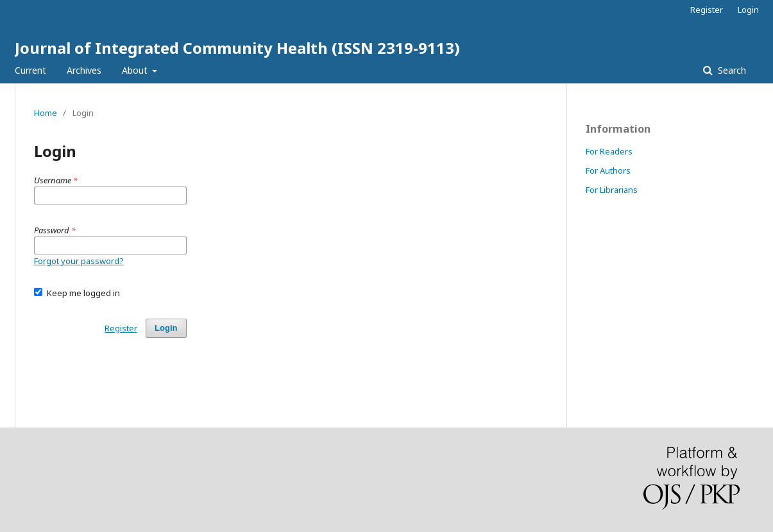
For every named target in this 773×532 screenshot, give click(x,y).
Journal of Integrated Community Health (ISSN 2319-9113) (237, 48)
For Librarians (612, 190)
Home (46, 113)
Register (707, 10)
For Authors (608, 170)
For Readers (609, 151)
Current (30, 70)
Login (748, 10)
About (136, 70)
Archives (84, 70)
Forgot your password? (79, 261)
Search (731, 70)
